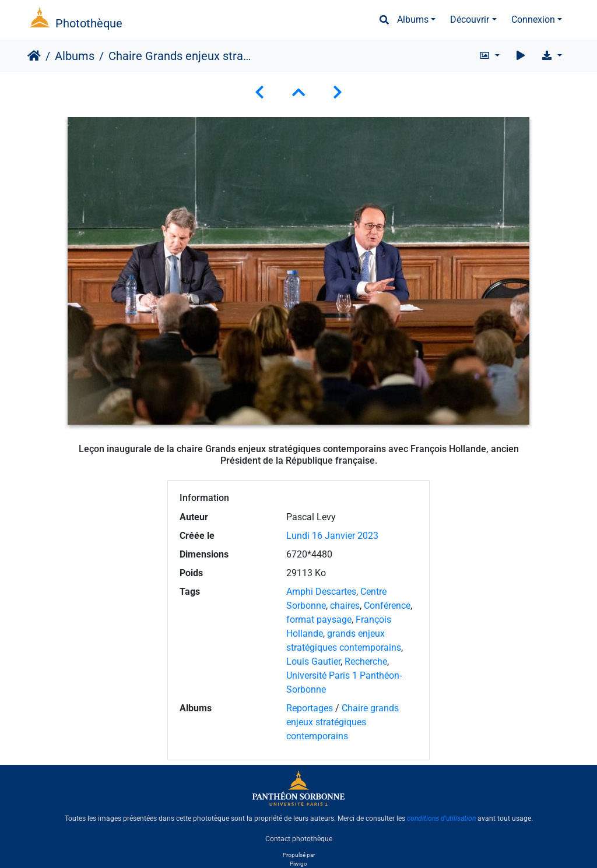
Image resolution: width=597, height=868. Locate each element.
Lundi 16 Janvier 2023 (332, 536)
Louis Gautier (313, 661)
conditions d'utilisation (441, 818)
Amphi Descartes (321, 592)
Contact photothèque (299, 838)
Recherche (366, 661)
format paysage (319, 620)
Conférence (387, 606)
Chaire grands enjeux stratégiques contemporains (343, 722)
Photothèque (89, 23)
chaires (345, 606)
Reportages (310, 708)
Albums (413, 20)
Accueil (34, 56)
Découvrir (470, 20)
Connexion (533, 20)
